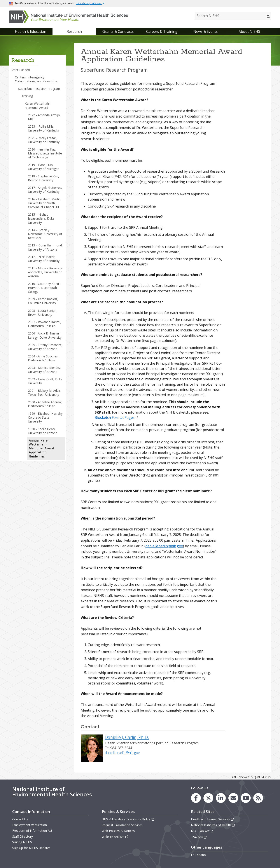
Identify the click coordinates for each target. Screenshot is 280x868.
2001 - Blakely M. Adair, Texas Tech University (45, 392)
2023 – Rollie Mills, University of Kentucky (44, 128)
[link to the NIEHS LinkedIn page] (221, 798)
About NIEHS (249, 31)
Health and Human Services (213, 819)
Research (74, 31)
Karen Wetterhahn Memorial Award (38, 105)
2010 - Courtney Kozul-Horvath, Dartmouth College (44, 288)
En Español (199, 855)
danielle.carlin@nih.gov (164, 546)
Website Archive (115, 837)
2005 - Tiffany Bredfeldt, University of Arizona (45, 347)
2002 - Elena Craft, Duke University (45, 381)
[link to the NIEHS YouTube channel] (246, 798)
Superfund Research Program (39, 89)
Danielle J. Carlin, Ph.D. (127, 737)
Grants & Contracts (118, 31)
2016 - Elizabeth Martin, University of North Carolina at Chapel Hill (45, 203)
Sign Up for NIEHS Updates (31, 848)
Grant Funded (20, 70)
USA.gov (199, 837)
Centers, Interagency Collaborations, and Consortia (36, 79)
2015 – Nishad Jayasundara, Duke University (41, 218)
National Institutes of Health (213, 825)
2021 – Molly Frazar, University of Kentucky (44, 140)
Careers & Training (162, 31)
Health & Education (31, 31)
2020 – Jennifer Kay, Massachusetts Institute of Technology (45, 153)
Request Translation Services (122, 825)
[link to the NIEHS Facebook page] (196, 798)
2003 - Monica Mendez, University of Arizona (45, 370)
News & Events (206, 31)
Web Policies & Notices (118, 831)
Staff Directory (23, 836)
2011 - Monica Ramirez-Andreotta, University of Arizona (45, 272)
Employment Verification (30, 825)
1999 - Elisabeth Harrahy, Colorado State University (46, 417)
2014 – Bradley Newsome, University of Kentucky (45, 234)
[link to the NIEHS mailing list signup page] (233, 798)
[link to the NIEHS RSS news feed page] (258, 798)
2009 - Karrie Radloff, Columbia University (43, 301)
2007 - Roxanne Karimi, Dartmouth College (45, 324)
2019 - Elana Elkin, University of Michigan (44, 167)
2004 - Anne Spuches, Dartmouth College (43, 358)
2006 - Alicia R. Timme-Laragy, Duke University (45, 335)
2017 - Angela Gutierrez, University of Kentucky (45, 190)
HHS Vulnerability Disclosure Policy (128, 819)
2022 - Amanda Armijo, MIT (44, 117)
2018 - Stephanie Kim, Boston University (44, 178)
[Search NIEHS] (233, 16)
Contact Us (20, 819)
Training (27, 96)
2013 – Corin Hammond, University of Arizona (45, 247)
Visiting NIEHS (22, 842)
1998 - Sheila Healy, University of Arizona (43, 431)
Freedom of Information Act (32, 831)
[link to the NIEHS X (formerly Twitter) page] (208, 798)
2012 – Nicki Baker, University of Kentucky (44, 259)
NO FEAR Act (202, 831)
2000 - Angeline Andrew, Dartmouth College (45, 404)
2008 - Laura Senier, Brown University (42, 313)
